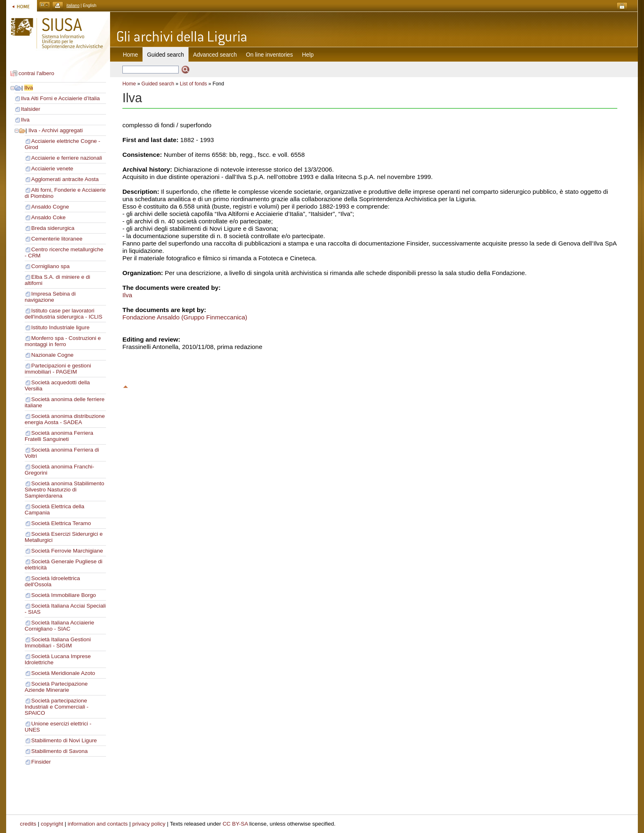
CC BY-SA (235, 824)
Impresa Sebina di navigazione (50, 297)
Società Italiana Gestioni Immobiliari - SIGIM (58, 643)
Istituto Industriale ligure (60, 327)
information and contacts (98, 824)
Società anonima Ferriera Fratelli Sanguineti (59, 436)
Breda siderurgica (53, 228)
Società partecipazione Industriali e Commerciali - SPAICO (56, 707)
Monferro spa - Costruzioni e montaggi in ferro (63, 341)
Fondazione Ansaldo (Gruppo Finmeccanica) (185, 317)
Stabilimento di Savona (59, 751)
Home (130, 55)
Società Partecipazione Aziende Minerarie (56, 687)
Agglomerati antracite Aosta (65, 179)
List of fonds (193, 84)
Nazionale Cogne (52, 355)
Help (308, 55)
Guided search (158, 84)
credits (28, 824)
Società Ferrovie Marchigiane (67, 551)
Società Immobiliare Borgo (64, 595)
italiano (73, 6)
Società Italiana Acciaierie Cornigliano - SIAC (59, 626)
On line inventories (269, 55)
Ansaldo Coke (48, 217)
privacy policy (149, 824)
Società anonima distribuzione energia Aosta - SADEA (65, 419)
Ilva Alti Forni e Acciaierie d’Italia (60, 98)
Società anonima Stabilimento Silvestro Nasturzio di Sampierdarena (64, 490)
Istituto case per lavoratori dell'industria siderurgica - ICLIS (63, 314)
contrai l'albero (36, 73)
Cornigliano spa (50, 266)
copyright (52, 824)
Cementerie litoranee (57, 239)
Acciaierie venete (52, 169)
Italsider (31, 109)
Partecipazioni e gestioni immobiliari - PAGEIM (58, 369)
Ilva (29, 88)
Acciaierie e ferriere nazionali (67, 158)
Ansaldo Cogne (50, 207)
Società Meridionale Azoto (63, 673)
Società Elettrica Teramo (61, 523)
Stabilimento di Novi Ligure (64, 740)
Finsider (41, 762)
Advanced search (215, 55)
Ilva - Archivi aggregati (55, 130)
